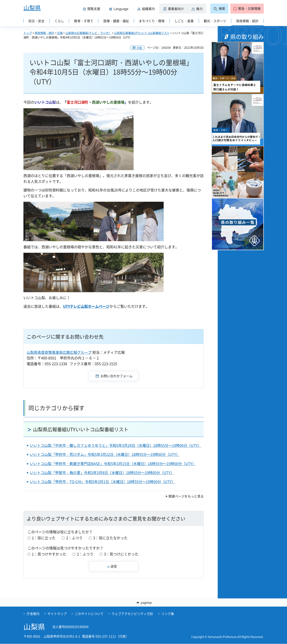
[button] (92, 9)
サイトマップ (57, 614)
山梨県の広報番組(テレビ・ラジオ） (88, 33)
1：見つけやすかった (49, 554)
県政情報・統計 (44, 33)
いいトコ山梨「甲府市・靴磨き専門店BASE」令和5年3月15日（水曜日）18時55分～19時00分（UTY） (113, 464)
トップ (28, 33)
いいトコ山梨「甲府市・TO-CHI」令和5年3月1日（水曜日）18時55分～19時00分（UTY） (102, 482)
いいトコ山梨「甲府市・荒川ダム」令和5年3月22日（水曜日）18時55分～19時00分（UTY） (105, 454)
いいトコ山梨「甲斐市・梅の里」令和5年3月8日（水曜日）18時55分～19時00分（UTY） (102, 473)
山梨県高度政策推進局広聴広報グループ (59, 352)
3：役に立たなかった (110, 538)
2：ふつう (74, 538)
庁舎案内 (33, 614)
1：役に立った (44, 538)
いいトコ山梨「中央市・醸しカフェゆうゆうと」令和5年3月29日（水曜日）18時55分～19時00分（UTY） (116, 445)
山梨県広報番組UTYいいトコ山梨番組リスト (142, 33)
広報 (60, 33)
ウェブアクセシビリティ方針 (132, 614)
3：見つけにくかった (121, 554)
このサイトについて (89, 614)
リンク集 (168, 614)
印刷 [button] (139, 48)
